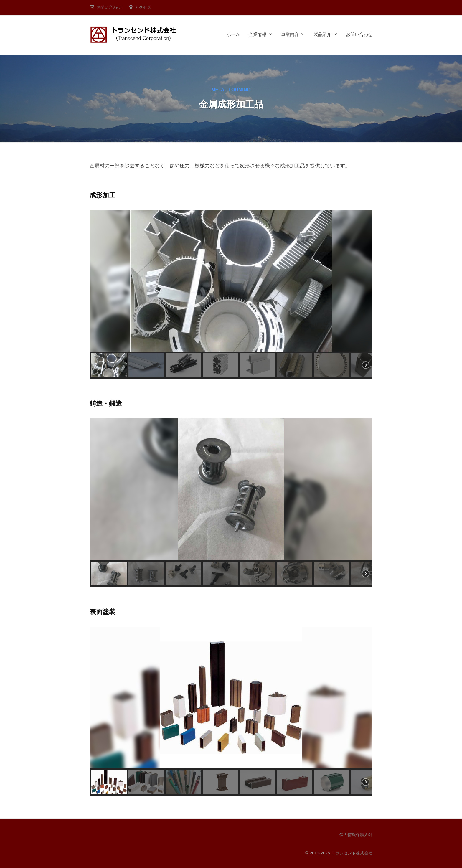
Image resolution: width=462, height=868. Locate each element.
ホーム (233, 34)
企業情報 (258, 34)
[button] (109, 365)
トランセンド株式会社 (352, 853)
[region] (231, 294)
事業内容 (290, 34)
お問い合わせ (109, 8)
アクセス (143, 8)
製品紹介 (322, 34)
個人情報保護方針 (356, 835)
